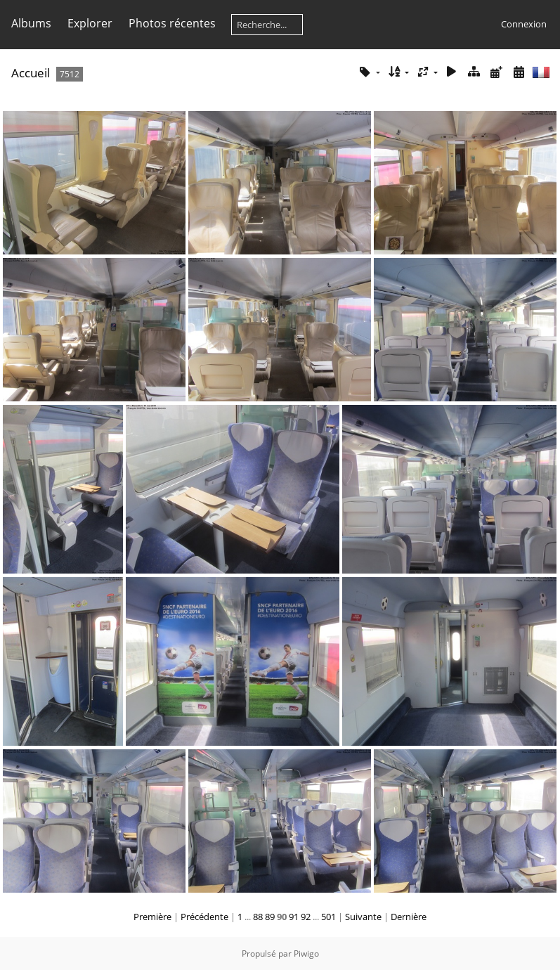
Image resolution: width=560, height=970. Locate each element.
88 (258, 917)
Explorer (90, 23)
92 (306, 917)
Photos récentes (172, 23)
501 (328, 917)
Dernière (409, 917)
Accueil (31, 73)
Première (152, 917)
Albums (31, 23)
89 (270, 917)
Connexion (524, 24)
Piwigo (306, 953)
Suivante (363, 917)
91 (294, 917)
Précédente (204, 917)
